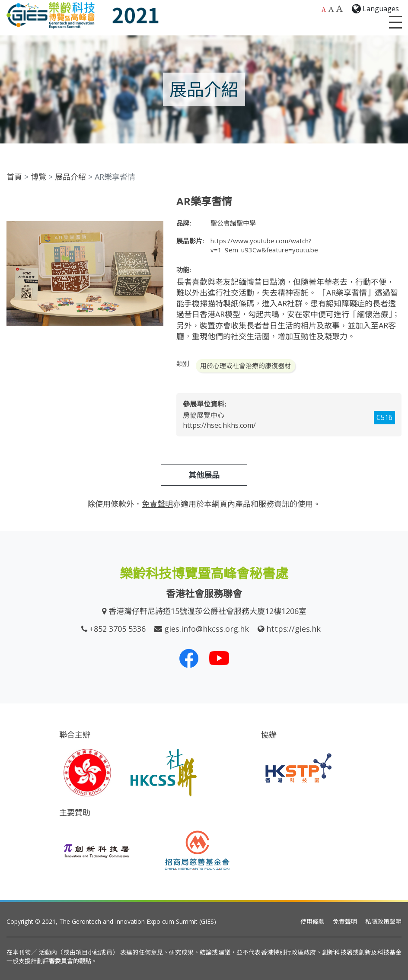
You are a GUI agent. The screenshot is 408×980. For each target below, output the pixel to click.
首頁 (14, 177)
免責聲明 (345, 921)
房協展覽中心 (204, 415)
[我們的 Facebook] (189, 658)
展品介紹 (70, 177)
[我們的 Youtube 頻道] (219, 658)
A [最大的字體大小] (339, 9)
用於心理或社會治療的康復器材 (245, 366)
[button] (156, 203)
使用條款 (312, 921)
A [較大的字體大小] (331, 9)
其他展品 (204, 475)
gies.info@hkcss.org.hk (207, 629)
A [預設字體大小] (324, 10)
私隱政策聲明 (383, 921)
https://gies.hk (293, 629)
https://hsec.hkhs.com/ (219, 425)
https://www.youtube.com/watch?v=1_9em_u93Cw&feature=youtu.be (264, 245)
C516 (384, 417)
